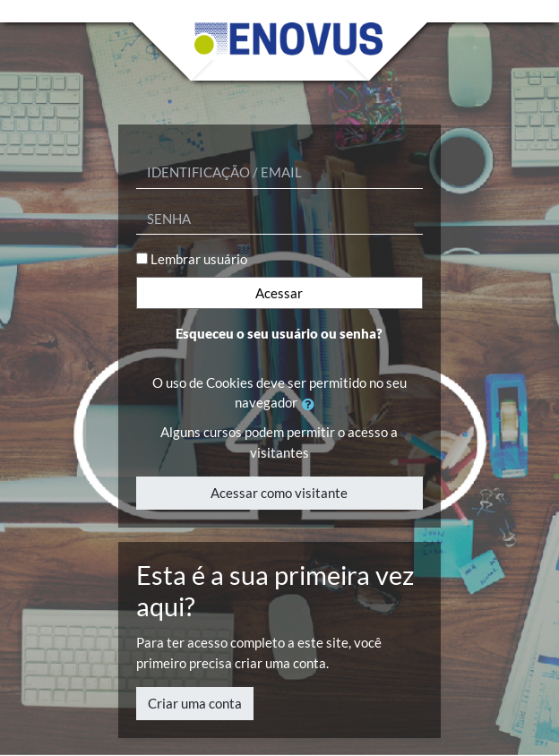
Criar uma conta (195, 703)
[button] (312, 404)
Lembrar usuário (199, 259)
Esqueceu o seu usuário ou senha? (279, 333)
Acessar (279, 293)
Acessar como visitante (279, 493)
